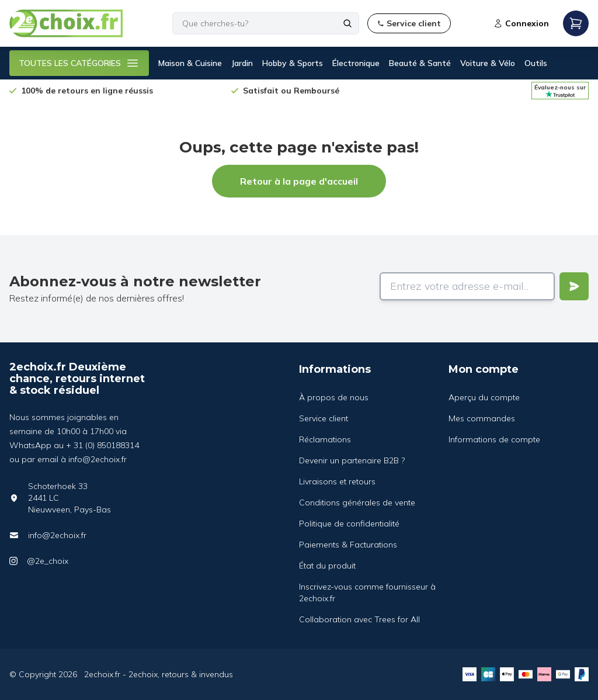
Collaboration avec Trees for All (359, 619)
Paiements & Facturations (348, 545)
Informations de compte (494, 439)
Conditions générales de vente (357, 503)
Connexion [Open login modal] (521, 23)
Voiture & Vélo (488, 63)
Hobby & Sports (293, 63)
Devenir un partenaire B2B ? (352, 460)
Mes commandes (482, 418)
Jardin (242, 63)
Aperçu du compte (484, 397)
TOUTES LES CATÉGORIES (79, 63)
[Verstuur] (574, 286)
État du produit (327, 566)
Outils (536, 63)
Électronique (356, 63)
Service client (324, 418)
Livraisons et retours (337, 481)
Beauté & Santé (420, 63)
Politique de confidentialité (349, 524)
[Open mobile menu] (576, 23)
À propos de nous (334, 397)
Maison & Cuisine (190, 63)
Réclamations (325, 439)
